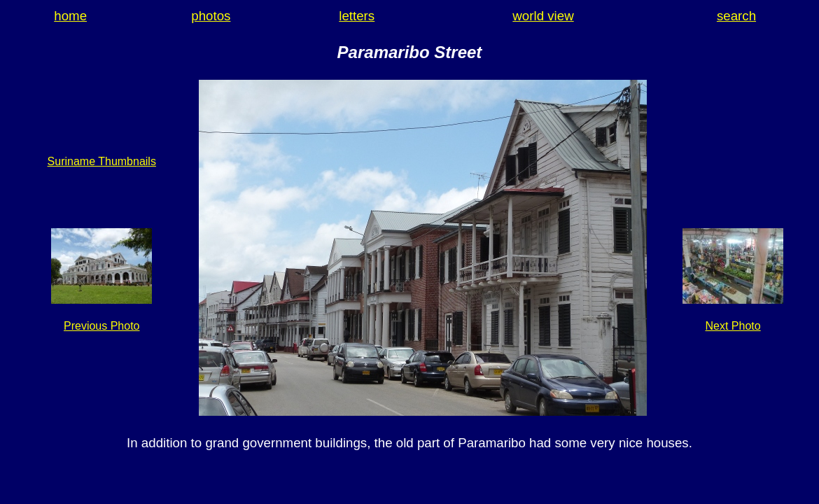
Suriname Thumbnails (102, 161)
